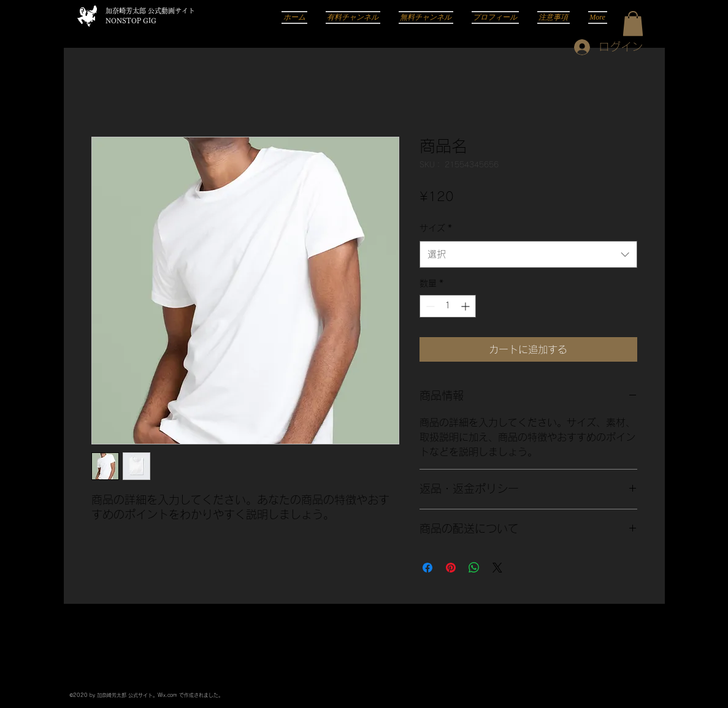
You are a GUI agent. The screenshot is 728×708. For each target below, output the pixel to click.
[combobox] (528, 254)
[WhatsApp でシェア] (474, 568)
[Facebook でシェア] (427, 568)
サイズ (436, 228)
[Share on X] (497, 568)
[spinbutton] (448, 306)
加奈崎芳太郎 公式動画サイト (150, 11)
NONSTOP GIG (131, 21)
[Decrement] (429, 306)
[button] (633, 24)
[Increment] (466, 306)
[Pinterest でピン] (451, 568)
